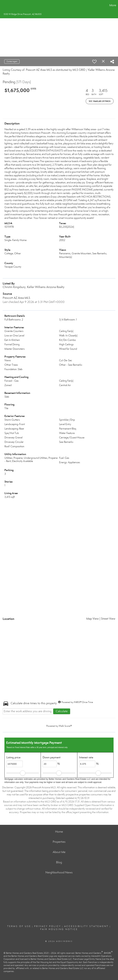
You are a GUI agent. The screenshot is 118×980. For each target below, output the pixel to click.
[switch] (94, 62)
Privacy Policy (48, 926)
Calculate (62, 711)
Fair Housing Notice (59, 929)
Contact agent (12, 61)
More (113, 5)
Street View (108, 619)
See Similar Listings (100, 101)
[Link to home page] (5, 5)
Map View (93, 619)
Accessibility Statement (86, 926)
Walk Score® (65, 726)
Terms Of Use (19, 926)
